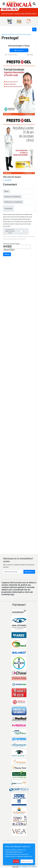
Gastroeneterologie (25, 34)
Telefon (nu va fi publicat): (13, 202)
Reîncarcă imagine (9, 250)
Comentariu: (8, 208)
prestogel (8, 180)
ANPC (34, 867)
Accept (16, 861)
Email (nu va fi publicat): (12, 197)
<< (34, 29)
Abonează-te (29, 572)
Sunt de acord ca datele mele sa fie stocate (16, 231)
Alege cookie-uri (27, 861)
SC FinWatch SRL (25, 867)
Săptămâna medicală (7, 34)
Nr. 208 (17, 34)
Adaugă (7, 254)
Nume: (7, 191)
